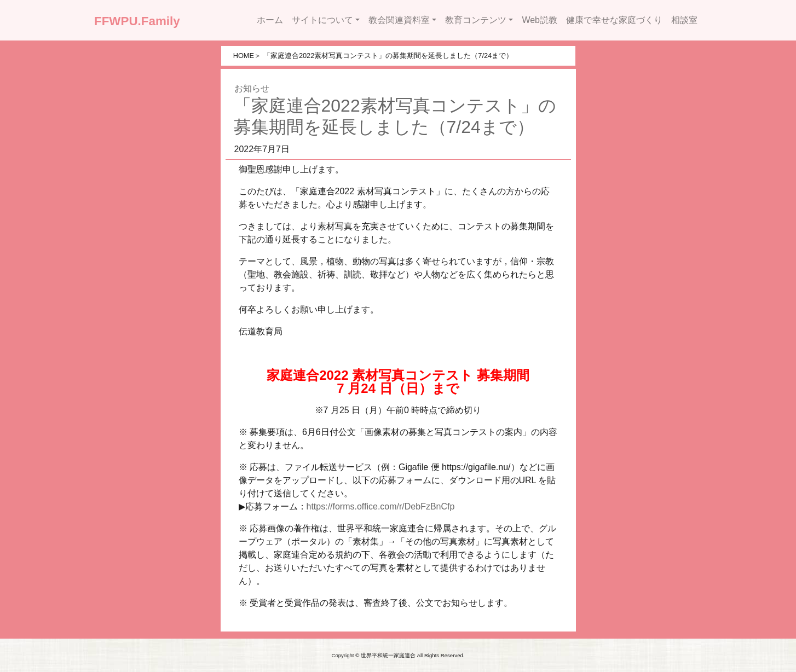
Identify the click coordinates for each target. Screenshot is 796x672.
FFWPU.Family (137, 21)
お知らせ (252, 88)
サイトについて (322, 20)
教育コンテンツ (476, 20)
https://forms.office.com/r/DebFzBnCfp (381, 506)
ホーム (270, 20)
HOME (244, 56)
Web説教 (540, 20)
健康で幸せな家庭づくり (614, 20)
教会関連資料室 (399, 20)
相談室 (684, 20)
